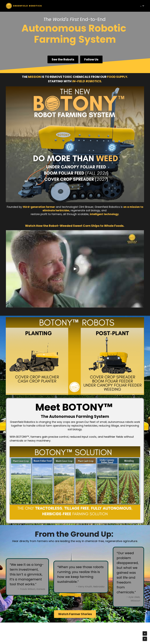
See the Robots (63, 59)
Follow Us (91, 59)
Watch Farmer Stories (75, 614)
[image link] (24, 6)
